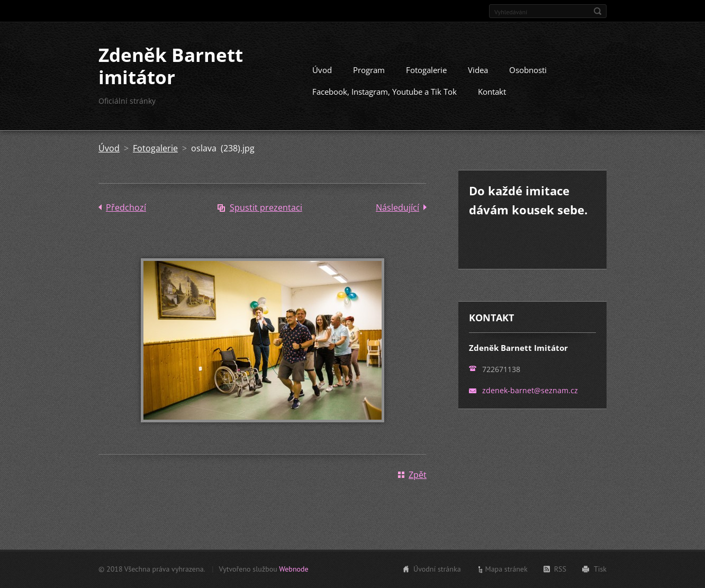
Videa (478, 70)
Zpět (418, 475)
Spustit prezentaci (266, 207)
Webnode (293, 569)
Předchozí (126, 207)
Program (369, 70)
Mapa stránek (507, 569)
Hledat (598, 11)
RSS (560, 569)
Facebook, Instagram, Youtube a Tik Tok (385, 92)
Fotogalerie (426, 70)
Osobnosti (528, 70)
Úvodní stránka (437, 569)
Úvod (322, 70)
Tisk (600, 569)
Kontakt (492, 92)
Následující (397, 207)
